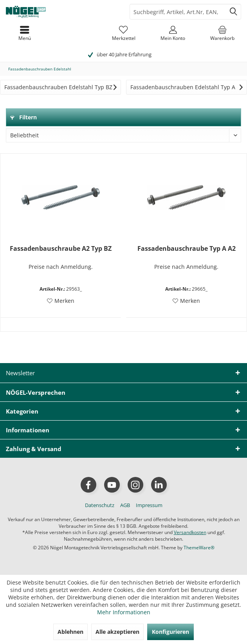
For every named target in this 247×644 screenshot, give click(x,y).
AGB (125, 505)
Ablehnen (70, 632)
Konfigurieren (170, 632)
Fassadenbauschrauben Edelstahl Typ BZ (58, 87)
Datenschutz (100, 505)
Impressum (149, 505)
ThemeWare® (199, 548)
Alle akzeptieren (117, 632)
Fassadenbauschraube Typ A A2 (187, 249)
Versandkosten (190, 532)
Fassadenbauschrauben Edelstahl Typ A (183, 87)
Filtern (23, 117)
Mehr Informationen (124, 612)
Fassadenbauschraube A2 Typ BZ (61, 249)
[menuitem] (222, 33)
